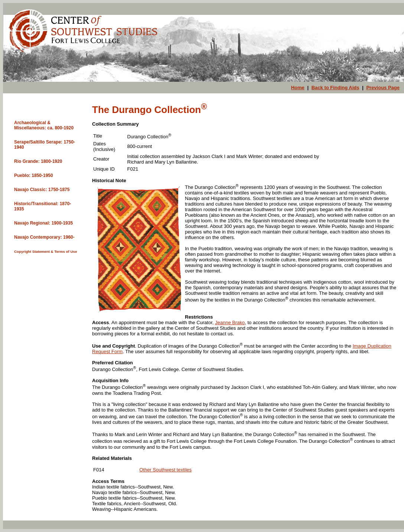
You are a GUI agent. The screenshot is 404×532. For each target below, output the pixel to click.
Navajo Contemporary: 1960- (44, 237)
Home (298, 88)
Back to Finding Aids (335, 88)
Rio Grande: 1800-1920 (38, 161)
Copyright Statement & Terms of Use (45, 252)
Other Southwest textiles (165, 470)
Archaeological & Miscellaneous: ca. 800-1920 (44, 125)
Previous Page (383, 88)
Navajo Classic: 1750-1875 (42, 190)
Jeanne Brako (230, 323)
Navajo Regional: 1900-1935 (43, 223)
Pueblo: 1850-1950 (34, 175)
